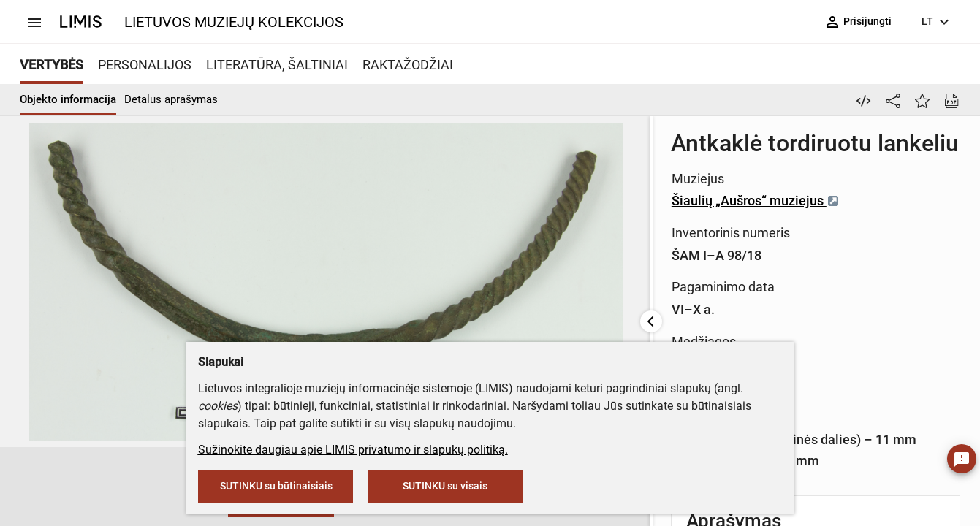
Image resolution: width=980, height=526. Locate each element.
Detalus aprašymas (171, 99)
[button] (117, 487)
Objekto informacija (68, 99)
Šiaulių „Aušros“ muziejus (563, 201)
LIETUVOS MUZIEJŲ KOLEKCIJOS (234, 22)
